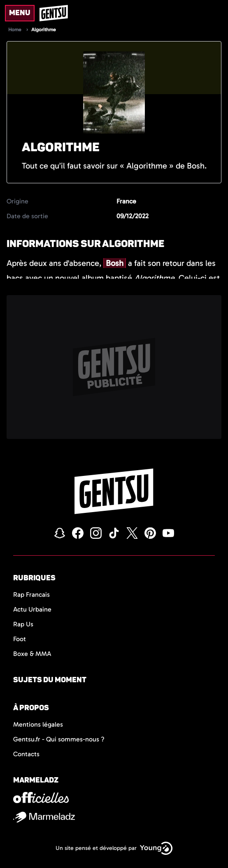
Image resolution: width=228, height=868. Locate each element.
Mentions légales (38, 724)
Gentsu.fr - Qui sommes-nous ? (59, 739)
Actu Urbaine (32, 609)
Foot (20, 639)
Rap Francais (31, 594)
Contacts (26, 754)
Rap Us (23, 624)
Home (15, 30)
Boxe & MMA (32, 654)
